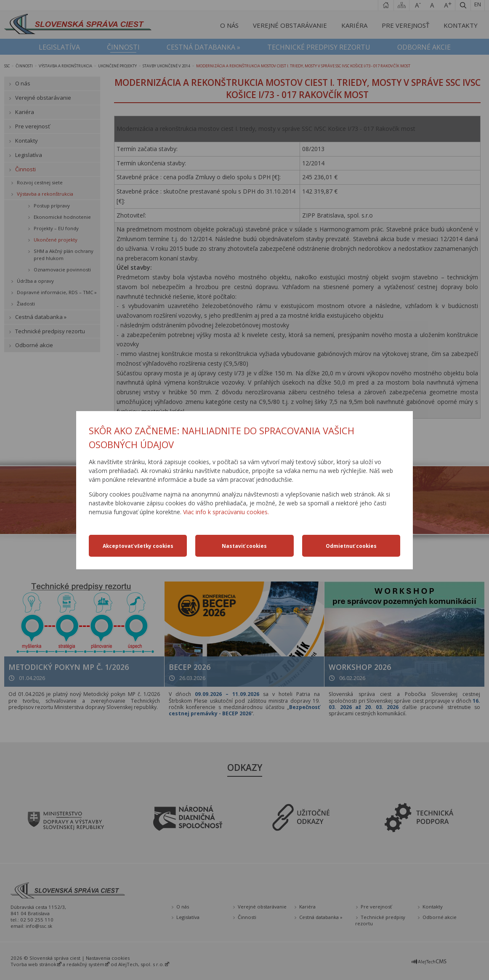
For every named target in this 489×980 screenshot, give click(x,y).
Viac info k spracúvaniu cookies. (226, 512)
